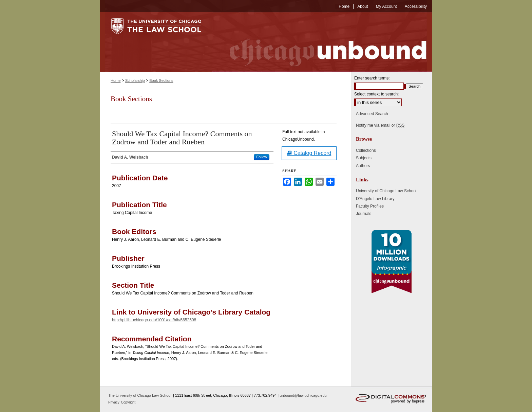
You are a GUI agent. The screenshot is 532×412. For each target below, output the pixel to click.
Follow (262, 157)
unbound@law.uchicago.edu (303, 395)
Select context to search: (376, 94)
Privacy (114, 402)
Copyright (128, 402)
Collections (366, 150)
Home (116, 80)
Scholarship (135, 80)
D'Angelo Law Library (375, 199)
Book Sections (161, 80)
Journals (364, 214)
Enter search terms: (372, 78)
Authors (363, 166)
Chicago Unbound (322, 42)
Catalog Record (309, 153)
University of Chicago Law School (386, 191)
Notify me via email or (380, 125)
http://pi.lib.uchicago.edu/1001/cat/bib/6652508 (154, 320)
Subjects (364, 158)
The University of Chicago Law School (140, 395)
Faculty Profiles (370, 206)
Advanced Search (372, 114)
